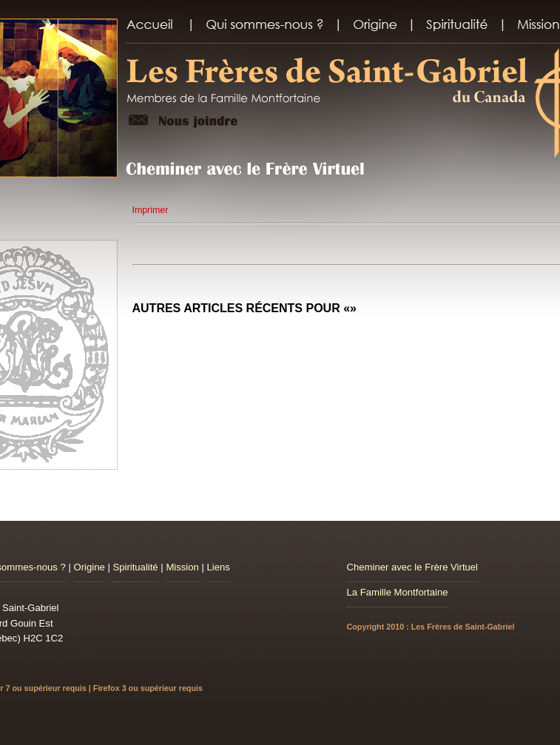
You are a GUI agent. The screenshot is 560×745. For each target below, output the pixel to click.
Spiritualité (135, 567)
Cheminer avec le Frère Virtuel (413, 567)
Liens (219, 567)
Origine (89, 567)
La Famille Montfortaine (398, 592)
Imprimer (151, 210)
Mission (182, 567)
